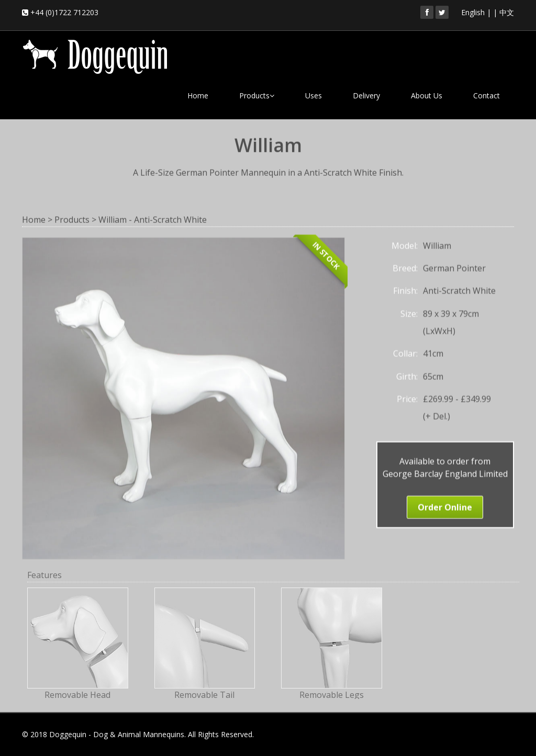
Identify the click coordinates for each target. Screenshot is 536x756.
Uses (314, 95)
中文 (507, 12)
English (473, 12)
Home (198, 95)
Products (257, 95)
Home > (37, 219)
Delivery (366, 95)
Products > (75, 219)
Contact (487, 95)
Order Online (445, 506)
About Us (427, 95)
